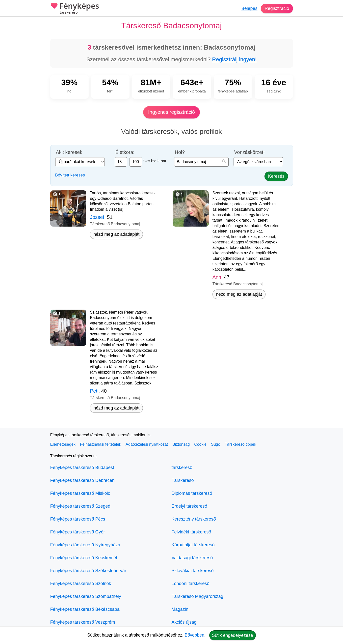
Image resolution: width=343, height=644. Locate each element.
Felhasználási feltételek (101, 444)
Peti (94, 391)
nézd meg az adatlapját (116, 234)
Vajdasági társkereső (192, 558)
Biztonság (181, 444)
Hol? (180, 152)
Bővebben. (195, 635)
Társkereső (183, 480)
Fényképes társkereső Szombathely (86, 596)
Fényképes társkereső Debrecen (82, 480)
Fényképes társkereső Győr (78, 532)
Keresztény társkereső (194, 519)
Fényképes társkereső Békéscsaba (85, 609)
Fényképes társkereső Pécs (78, 519)
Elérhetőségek (63, 444)
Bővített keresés (70, 175)
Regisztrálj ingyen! (234, 59)
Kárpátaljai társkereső (193, 545)
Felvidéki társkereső (191, 532)
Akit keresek (69, 152)
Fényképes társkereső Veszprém (83, 622)
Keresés (276, 176)
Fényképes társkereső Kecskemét (84, 558)
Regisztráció (277, 8)
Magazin (180, 609)
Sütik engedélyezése (233, 635)
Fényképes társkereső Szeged (80, 506)
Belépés (249, 8)
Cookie (200, 444)
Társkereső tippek (240, 444)
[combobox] (201, 162)
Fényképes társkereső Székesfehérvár (88, 571)
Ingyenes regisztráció (171, 112)
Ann (217, 277)
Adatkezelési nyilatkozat (147, 444)
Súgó (216, 444)
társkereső (182, 468)
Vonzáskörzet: (250, 152)
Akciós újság (184, 622)
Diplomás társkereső (192, 493)
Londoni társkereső (191, 584)
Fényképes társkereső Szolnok (81, 584)
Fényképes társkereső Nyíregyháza (85, 545)
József (97, 217)
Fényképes (75, 9)
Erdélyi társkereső (189, 506)
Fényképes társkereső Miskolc (80, 493)
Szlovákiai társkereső (193, 571)
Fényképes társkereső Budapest (82, 468)
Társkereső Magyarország (198, 596)
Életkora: (125, 152)
